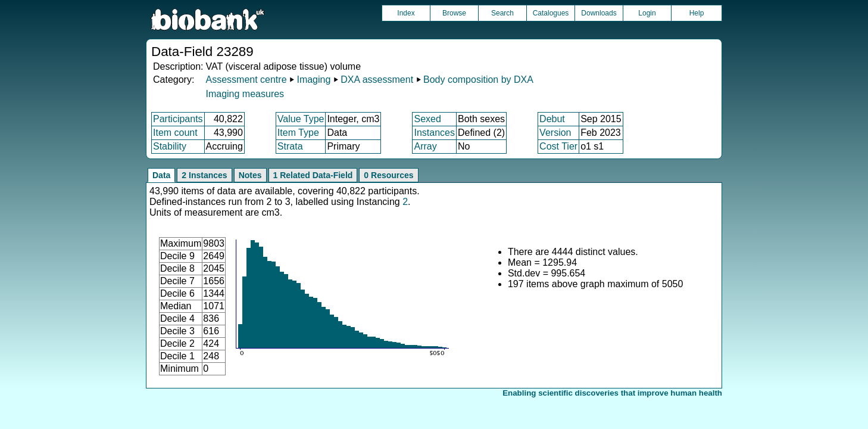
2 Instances (204, 175)
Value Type (301, 119)
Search (502, 13)
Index (406, 13)
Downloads (599, 13)
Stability (170, 146)
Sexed (427, 119)
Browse (454, 13)
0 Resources (388, 175)
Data (161, 175)
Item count (175, 133)
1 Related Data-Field (313, 175)
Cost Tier (558, 146)
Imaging (313, 80)
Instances (434, 133)
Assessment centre (246, 80)
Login (647, 13)
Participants (178, 119)
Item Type (298, 133)
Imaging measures (245, 94)
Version (555, 133)
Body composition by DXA (478, 80)
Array (425, 146)
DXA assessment (377, 80)
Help (697, 13)
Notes (250, 175)
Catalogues (551, 13)
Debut (552, 119)
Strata (290, 146)
